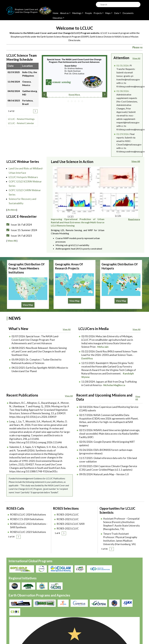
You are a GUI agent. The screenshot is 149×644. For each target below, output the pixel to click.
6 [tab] (64, 98)
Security (60, 625)
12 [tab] (85, 98)
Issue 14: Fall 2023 (21, 236)
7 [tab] (67, 98)
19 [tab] (69, 102)
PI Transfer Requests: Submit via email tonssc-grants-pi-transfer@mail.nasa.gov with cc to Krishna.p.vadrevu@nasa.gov (131, 76)
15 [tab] (95, 98)
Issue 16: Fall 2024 (21, 225)
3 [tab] (53, 98)
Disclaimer (74, 625)
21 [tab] (76, 102)
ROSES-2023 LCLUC (68, 514)
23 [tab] (83, 102)
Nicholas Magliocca (114, 380)
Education (58, 18)
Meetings (77, 13)
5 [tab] (60, 98)
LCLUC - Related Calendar (21, 123)
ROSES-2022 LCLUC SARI (71, 519)
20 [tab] (72, 102)
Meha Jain (103, 342)
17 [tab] (102, 98)
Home (56, 13)
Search (98, 4)
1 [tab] (46, 98)
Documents (128, 13)
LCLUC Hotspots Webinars (23, 177)
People (88, 13)
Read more (134, 203)
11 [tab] (81, 98)
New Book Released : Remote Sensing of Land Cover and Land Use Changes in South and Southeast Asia (39, 347)
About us (64, 13)
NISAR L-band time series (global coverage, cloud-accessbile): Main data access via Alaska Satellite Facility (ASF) (110, 429)
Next (105, 95)
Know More (74, 94)
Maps (108, 13)
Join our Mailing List (121, 621)
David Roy (87, 354)
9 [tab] (74, 98)
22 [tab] (79, 102)
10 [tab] (78, 98)
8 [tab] (71, 98)
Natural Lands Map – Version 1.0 (111, 469)
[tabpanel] (74, 77)
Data (117, 13)
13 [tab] (88, 98)
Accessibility (91, 625)
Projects (98, 13)
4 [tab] (57, 98)
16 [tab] (99, 98)
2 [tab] (50, 98)
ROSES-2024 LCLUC (68, 510)
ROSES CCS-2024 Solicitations (27, 514)
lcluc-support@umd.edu (123, 631)
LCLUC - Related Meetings (21, 119)
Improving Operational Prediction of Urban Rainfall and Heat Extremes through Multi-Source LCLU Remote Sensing (113, 171)
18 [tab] (106, 98)
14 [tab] (92, 98)
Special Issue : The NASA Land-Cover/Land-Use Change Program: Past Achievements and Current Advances (35, 335)
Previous (44, 95)
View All (136, 58)
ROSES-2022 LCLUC (68, 524)
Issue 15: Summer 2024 (24, 230)
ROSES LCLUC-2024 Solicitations (28, 510)
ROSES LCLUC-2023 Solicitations (28, 527)
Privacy (59, 621)
